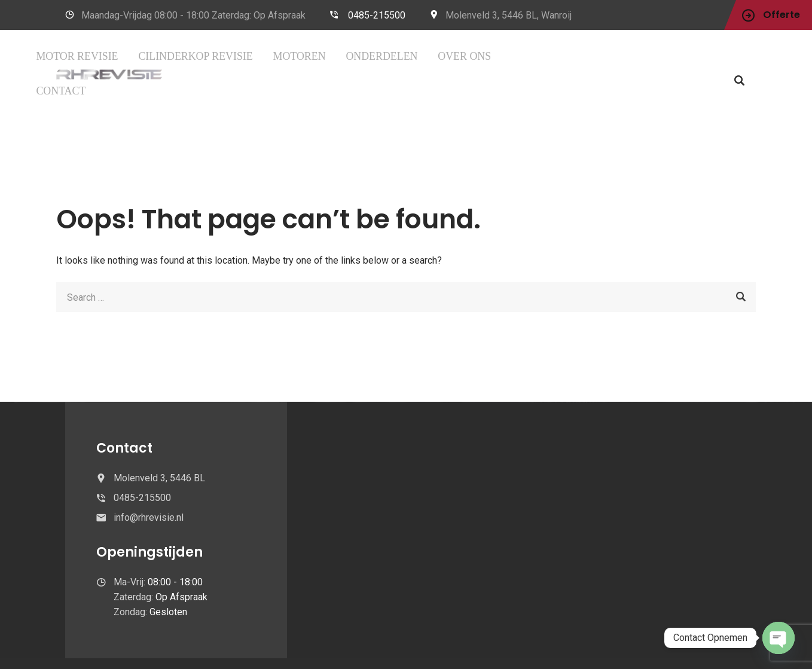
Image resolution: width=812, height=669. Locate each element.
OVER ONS (511, 56)
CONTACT (566, 56)
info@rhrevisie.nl (149, 482)
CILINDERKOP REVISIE (313, 56)
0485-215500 (377, 15)
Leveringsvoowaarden (561, 649)
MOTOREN (391, 56)
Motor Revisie (223, 56)
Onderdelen (451, 56)
